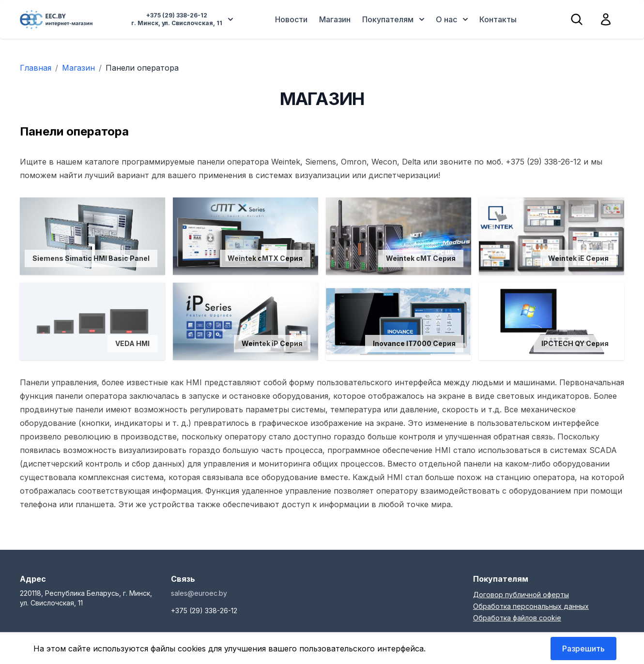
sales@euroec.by (199, 593)
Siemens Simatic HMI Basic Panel (91, 258)
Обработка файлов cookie (517, 618)
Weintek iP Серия (272, 343)
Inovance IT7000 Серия (414, 343)
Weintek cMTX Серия (265, 258)
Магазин (335, 19)
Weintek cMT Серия (421, 258)
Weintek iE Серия (578, 258)
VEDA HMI (132, 343)
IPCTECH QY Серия (575, 343)
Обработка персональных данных (531, 606)
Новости (291, 19)
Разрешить (583, 649)
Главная (36, 68)
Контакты (498, 19)
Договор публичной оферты (521, 595)
